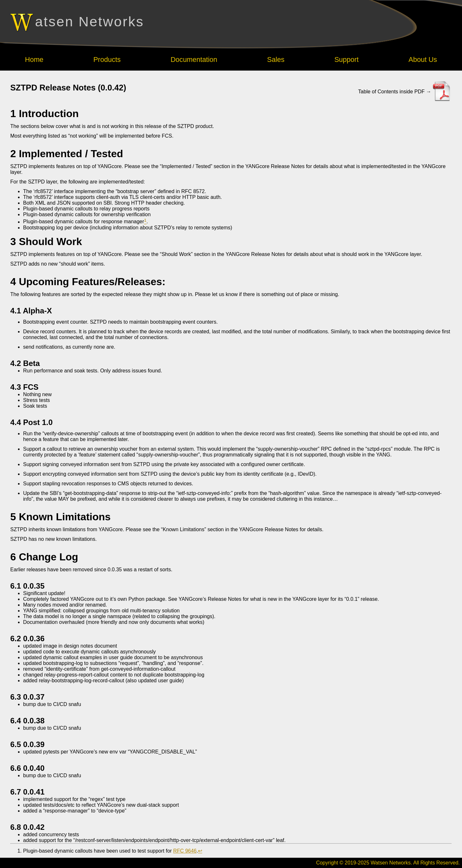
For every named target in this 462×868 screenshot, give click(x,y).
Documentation (194, 60)
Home (34, 60)
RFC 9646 (185, 851)
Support (346, 60)
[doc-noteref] (145, 222)
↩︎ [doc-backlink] (200, 851)
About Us (423, 60)
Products (107, 60)
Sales (276, 60)
